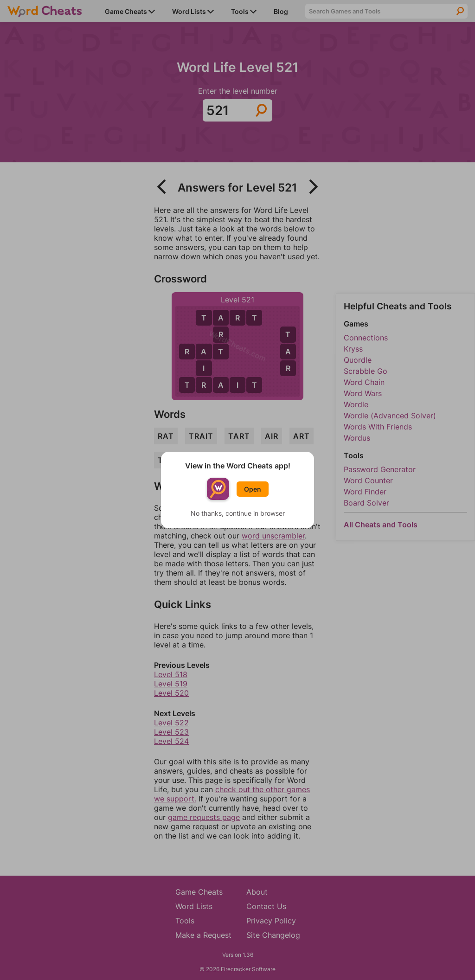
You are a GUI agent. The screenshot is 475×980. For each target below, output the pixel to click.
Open (253, 489)
